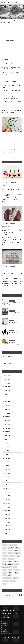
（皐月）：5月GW (12, 153)
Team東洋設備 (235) (8, 356)
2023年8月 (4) (6, 496)
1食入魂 (5, 227)
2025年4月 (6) (6, 421)
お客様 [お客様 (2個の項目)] (16, 573)
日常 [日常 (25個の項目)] (5, 550)
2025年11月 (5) (6, 394)
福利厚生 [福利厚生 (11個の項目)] (17, 553)
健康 (4, 44)
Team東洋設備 (13, 227)
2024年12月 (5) (6, 436)
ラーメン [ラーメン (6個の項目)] (16, 562)
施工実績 (5, 625)
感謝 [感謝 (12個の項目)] (10, 553)
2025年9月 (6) (6, 402)
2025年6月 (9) (6, 413)
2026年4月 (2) (6, 375)
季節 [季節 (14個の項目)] (5, 553)
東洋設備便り (6, 631)
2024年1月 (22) (6, 477)
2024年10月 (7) (6, 443)
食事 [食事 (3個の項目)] (10, 570)
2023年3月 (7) (6, 514)
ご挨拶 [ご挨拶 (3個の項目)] (5, 573)
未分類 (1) (5, 360)
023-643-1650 (7, 616)
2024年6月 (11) (6, 458)
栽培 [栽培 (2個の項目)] (11, 573)
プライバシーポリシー (8, 633)
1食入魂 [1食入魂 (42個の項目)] (11, 548)
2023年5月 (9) (6, 507)
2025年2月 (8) (6, 428)
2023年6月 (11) (6, 503)
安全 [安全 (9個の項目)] (4, 559)
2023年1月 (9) (6, 522)
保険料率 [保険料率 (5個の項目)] (11, 564)
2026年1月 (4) (6, 387)
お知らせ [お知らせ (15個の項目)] (17, 550)
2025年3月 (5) (6, 424)
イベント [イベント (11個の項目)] (5, 556)
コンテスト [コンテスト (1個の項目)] (6, 581)
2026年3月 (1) (6, 379)
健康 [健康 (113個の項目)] (5, 545)
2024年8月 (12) (6, 451)
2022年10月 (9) (6, 533)
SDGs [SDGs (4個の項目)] (5, 570)
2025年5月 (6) (6, 417)
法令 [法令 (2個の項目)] (10, 575)
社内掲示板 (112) (7, 364)
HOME (4, 621)
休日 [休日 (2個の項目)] (4, 575)
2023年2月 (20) (6, 518)
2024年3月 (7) (6, 469)
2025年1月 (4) (6, 432)
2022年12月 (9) (6, 526)
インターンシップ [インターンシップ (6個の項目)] (7, 562)
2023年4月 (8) (6, 511)
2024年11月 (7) (6, 439)
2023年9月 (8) (6, 492)
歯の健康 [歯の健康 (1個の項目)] (13, 581)
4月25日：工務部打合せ (14, 150)
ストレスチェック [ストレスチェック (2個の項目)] (7, 578)
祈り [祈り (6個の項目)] (4, 564)
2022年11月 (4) (6, 529)
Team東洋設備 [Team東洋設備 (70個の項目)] (13, 545)
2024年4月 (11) (6, 466)
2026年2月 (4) (6, 383)
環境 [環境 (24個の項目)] (10, 550)
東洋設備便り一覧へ (13, 156)
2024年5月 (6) (6, 462)
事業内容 (5, 623)
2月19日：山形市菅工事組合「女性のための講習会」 (15, 343)
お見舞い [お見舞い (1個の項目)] (16, 578)
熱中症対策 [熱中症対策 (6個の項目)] (11, 559)
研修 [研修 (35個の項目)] (18, 548)
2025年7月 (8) (6, 409)
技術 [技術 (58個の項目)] (5, 548)
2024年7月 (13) (6, 454)
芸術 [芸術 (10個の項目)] (12, 556)
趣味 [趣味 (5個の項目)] (17, 564)
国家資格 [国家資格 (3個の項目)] (17, 570)
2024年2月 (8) (6, 473)
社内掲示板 (10, 33)
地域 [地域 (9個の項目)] (18, 556)
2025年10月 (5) (6, 398)
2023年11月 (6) (6, 484)
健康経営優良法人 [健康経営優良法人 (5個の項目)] (7, 567)
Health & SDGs (7, 629)
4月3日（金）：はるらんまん (15, 313)
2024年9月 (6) (6, 447)
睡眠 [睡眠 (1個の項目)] (4, 584)
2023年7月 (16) (6, 499)
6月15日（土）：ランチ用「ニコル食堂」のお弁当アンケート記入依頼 (12, 232)
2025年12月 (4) (6, 390)
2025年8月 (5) (6, 405)
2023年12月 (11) (7, 481)
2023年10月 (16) (7, 488)
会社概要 (5, 627)
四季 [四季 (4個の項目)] (15, 567)
